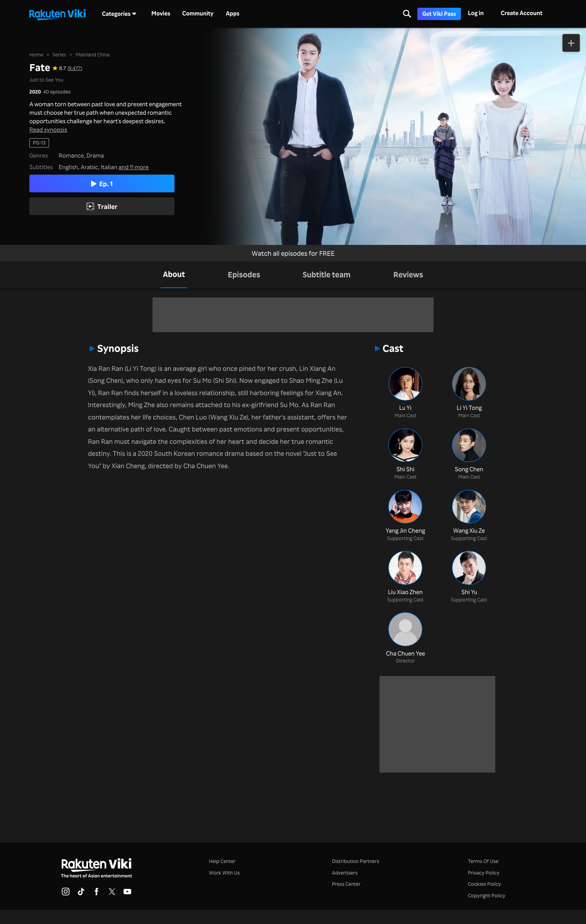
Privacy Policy (484, 873)
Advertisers (345, 873)
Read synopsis (48, 130)
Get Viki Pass (439, 14)
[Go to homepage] (58, 14)
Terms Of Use (483, 861)
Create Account (522, 13)
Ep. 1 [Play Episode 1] (102, 183)
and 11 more (134, 167)
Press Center (346, 884)
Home (36, 54)
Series (59, 54)
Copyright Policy (487, 895)
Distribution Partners (356, 861)
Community (198, 14)
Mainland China (93, 54)
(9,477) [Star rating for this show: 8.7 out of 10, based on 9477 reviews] (75, 68)
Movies (161, 14)
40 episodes (57, 92)
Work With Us (224, 873)
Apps (233, 14)
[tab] (174, 275)
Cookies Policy (484, 884)
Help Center (222, 861)
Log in (476, 13)
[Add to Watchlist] (571, 43)
